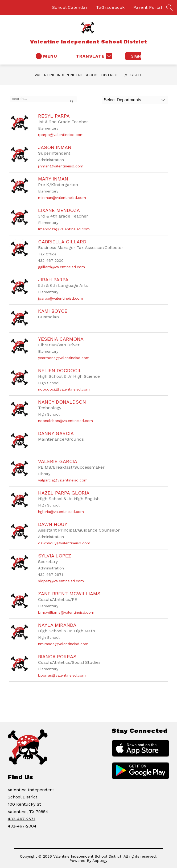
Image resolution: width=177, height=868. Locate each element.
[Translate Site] (93, 56)
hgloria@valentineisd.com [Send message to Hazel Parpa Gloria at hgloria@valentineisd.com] (61, 512)
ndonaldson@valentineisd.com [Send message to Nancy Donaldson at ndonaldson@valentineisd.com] (65, 421)
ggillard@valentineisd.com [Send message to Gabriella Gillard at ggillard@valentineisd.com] (61, 267)
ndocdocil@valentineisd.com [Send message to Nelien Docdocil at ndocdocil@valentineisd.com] (64, 389)
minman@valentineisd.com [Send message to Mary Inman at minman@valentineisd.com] (62, 198)
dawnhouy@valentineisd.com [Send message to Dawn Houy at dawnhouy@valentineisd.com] (64, 543)
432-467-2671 (22, 819)
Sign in (136, 56)
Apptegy (100, 861)
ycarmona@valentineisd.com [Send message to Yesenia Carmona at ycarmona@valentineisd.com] (64, 358)
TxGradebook (110, 7)
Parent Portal (148, 7)
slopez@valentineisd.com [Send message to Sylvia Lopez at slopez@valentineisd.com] (61, 581)
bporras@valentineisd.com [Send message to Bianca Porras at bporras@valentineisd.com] (62, 675)
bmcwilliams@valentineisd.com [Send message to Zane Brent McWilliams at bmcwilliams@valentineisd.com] (66, 612)
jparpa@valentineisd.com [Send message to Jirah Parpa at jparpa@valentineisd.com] (61, 298)
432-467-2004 (22, 826)
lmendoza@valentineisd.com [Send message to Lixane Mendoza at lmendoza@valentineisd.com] (64, 229)
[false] (43, 99)
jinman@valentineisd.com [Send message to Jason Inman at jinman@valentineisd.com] (61, 166)
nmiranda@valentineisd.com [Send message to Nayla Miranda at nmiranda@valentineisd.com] (63, 644)
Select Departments (123, 100)
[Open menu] (46, 56)
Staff (136, 75)
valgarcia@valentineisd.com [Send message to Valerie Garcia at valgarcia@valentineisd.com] (63, 480)
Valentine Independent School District (77, 75)
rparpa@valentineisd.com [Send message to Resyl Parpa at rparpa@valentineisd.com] (61, 135)
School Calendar (70, 7)
